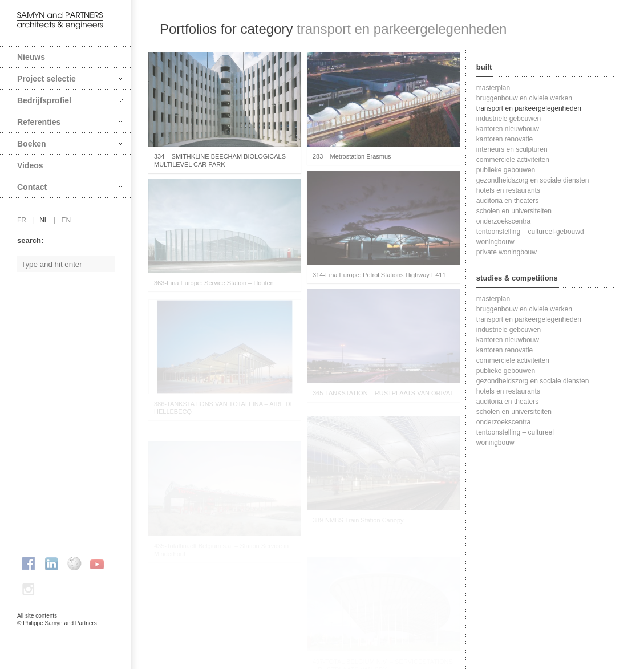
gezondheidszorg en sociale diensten (532, 180)
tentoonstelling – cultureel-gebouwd (530, 232)
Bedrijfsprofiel (70, 100)
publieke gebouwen (506, 170)
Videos (30, 165)
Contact (70, 187)
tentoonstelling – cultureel (515, 432)
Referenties (70, 122)
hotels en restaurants (508, 190)
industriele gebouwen (509, 119)
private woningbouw (507, 252)
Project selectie (70, 79)
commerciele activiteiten (513, 160)
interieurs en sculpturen (512, 149)
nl (44, 220)
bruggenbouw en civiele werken (524, 98)
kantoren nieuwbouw (508, 129)
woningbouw (495, 242)
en (66, 220)
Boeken (70, 144)
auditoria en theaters (507, 201)
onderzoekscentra (503, 221)
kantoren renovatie (505, 139)
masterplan (493, 88)
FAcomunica (66, 635)
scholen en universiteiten (514, 211)
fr (22, 220)
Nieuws (31, 57)
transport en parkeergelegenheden (529, 108)
